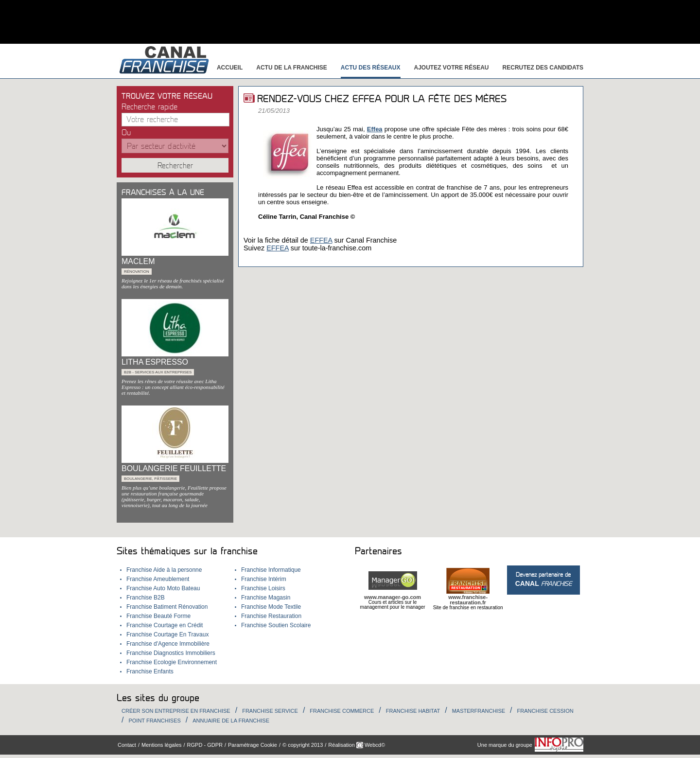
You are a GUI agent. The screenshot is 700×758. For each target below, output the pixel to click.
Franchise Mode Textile (271, 607)
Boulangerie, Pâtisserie (150, 479)
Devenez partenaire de (543, 579)
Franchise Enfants (150, 671)
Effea (375, 129)
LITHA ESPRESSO (155, 362)
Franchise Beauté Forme (158, 616)
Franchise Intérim (264, 579)
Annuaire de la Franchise (231, 721)
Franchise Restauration (271, 616)
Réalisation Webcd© (357, 745)
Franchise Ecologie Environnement (172, 662)
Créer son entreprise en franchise (176, 711)
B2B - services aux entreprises (158, 372)
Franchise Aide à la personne (164, 570)
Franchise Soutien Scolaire (276, 625)
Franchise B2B (146, 598)
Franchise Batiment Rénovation (167, 607)
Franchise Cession (545, 711)
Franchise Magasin (266, 598)
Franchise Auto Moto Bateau (163, 588)
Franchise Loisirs (263, 588)
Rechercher (175, 166)
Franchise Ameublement (158, 579)
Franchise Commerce (342, 711)
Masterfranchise (479, 711)
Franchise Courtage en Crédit (165, 625)
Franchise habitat (413, 711)
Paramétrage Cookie (253, 745)
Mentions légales (162, 745)
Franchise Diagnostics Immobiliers (171, 653)
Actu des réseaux (371, 68)
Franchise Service (270, 711)
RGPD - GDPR (205, 745)
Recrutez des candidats (543, 68)
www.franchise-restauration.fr (468, 600)
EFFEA (321, 240)
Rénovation (137, 272)
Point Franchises (154, 721)
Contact (127, 745)
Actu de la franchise (292, 68)
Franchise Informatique (271, 570)
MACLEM (138, 261)
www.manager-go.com (393, 597)
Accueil (230, 68)
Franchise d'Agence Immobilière (168, 644)
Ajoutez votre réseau (452, 68)
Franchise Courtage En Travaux (167, 635)
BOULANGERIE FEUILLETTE (174, 468)
